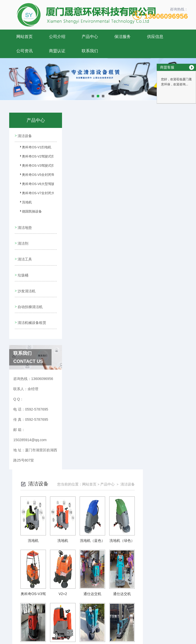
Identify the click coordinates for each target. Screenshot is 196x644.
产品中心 (90, 37)
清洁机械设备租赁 (30, 316)
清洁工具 (24, 255)
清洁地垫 (24, 226)
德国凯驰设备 (29, 213)
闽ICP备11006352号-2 (134, 620)
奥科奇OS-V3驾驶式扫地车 (31, 167)
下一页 (142, 574)
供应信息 (155, 37)
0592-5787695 (69, 611)
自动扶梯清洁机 (30, 298)
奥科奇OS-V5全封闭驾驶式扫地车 (31, 176)
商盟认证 (57, 51)
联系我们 (90, 51)
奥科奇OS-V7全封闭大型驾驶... (31, 194)
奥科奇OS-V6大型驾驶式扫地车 (31, 185)
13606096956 (166, 16)
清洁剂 (23, 240)
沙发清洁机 (26, 284)
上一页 (103, 574)
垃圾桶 (23, 269)
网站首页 (24, 37)
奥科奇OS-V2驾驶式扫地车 (31, 157)
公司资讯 (24, 51)
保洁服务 (122, 37)
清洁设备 (24, 135)
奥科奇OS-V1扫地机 (31, 148)
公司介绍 (57, 37)
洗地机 (24, 203)
